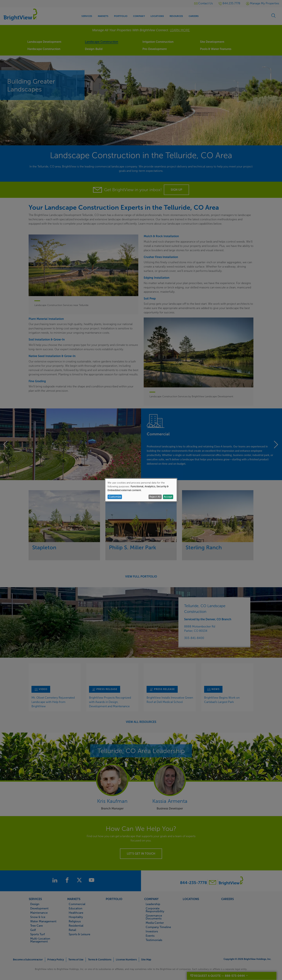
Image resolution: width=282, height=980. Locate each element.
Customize (115, 497)
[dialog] (141, 490)
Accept (168, 497)
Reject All (155, 497)
